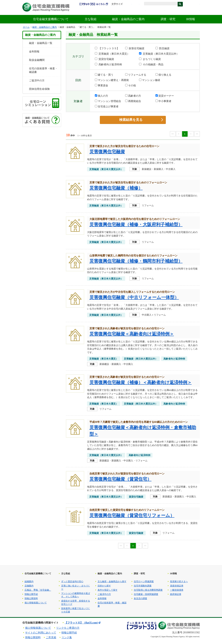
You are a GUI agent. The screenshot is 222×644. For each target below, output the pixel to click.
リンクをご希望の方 (68, 628)
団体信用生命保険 (39, 89)
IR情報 (191, 19)
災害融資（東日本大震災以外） (159, 54)
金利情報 (156, 11)
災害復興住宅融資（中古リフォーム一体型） (134, 297)
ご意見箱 (51, 637)
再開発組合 (133, 101)
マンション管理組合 (108, 101)
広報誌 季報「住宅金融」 (38, 590)
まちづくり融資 (150, 59)
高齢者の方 (133, 96)
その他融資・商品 (151, 64)
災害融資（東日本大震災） (112, 54)
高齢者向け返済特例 (108, 64)
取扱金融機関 (37, 60)
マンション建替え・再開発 (112, 80)
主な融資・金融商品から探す (112, 581)
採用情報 (116, 11)
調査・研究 (168, 19)
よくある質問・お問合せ (183, 11)
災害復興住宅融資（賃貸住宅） (121, 479)
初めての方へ (136, 11)
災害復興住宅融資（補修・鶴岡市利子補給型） (136, 261)
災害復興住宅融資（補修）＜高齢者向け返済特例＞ (141, 382)
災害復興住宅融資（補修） (116, 188)
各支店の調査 (140, 598)
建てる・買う (104, 75)
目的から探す (104, 586)
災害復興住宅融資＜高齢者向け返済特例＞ (132, 334)
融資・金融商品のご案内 (128, 19)
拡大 (135, 4)
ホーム (26, 27)
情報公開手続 (31, 594)
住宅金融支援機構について (51, 19)
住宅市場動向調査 (143, 586)
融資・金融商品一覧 (41, 43)
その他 (131, 85)
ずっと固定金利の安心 (72, 581)
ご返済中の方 (37, 81)
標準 (128, 4)
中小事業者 (163, 101)
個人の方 (101, 96)
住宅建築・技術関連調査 (146, 594)
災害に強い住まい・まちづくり (76, 587)
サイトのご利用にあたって (41, 633)
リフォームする (136, 75)
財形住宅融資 (135, 48)
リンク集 (67, 637)
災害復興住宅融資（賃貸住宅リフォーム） (132, 515)
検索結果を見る (131, 120)
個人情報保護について (36, 603)
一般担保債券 (177, 590)
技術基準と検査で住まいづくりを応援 (76, 610)
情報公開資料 (31, 598)
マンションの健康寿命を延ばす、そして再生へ (76, 595)
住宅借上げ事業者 (107, 106)
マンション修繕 (150, 80)
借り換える (163, 75)
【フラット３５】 (107, 48)
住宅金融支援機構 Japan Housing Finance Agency (46, 7)
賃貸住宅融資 (104, 59)
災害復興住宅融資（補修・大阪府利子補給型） (136, 225)
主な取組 (91, 19)
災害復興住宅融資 (107, 152)
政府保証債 (176, 594)
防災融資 (162, 48)
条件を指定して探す (108, 590)
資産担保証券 (177, 586)
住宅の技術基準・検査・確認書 (43, 70)
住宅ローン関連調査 (144, 581)
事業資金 (101, 85)
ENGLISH (194, 4)
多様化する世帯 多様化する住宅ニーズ (76, 602)
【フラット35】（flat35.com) (81, 623)
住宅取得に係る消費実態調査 (148, 590)
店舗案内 (29, 586)
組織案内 (29, 581)
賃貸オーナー (165, 96)
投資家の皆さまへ (179, 581)
